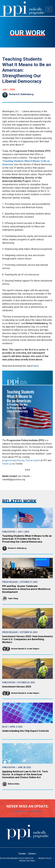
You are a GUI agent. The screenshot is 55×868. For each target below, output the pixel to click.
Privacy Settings (27, 861)
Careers (32, 854)
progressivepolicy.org (13, 460)
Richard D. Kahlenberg (21, 94)
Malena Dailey (14, 784)
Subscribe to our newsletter (28, 811)
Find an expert (33, 460)
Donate (22, 854)
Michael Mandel (18, 649)
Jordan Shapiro (33, 649)
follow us (7, 464)
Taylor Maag (13, 598)
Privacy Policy (45, 858)
